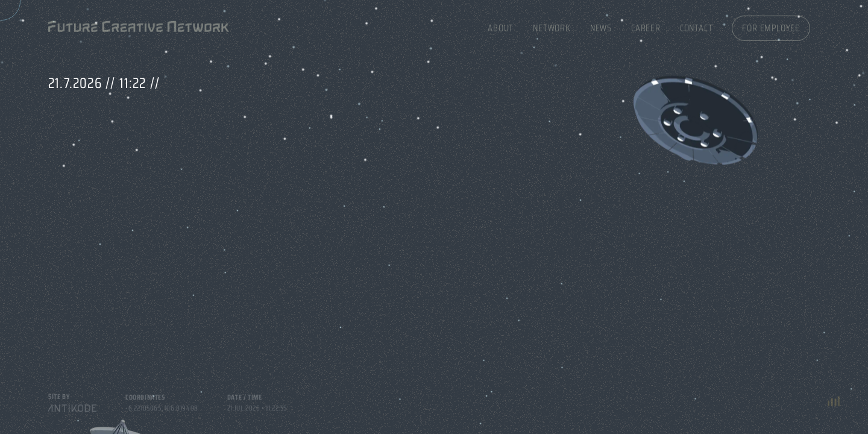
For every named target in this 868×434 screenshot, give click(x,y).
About (501, 26)
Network (552, 26)
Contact (697, 26)
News (601, 26)
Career (646, 26)
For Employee (771, 26)
